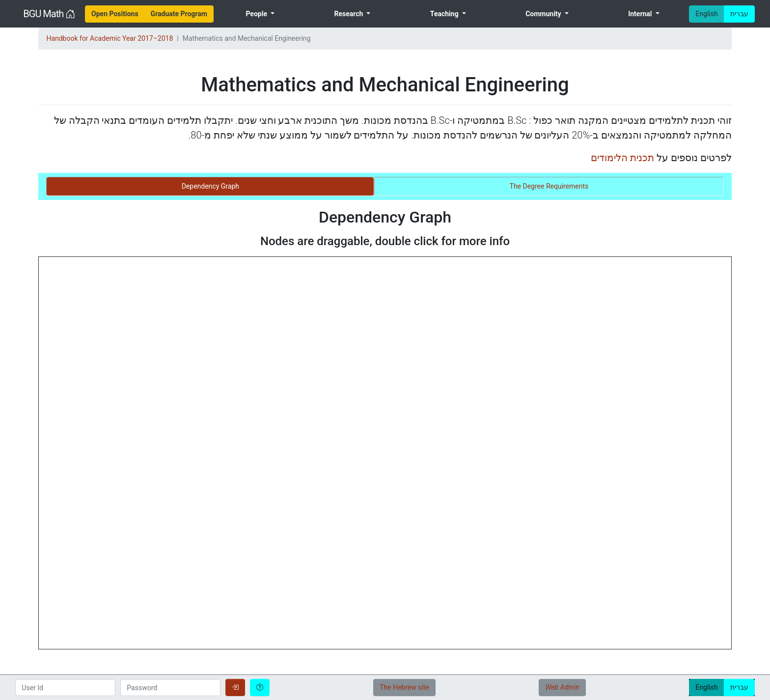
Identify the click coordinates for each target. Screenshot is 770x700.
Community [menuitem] (544, 14)
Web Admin (562, 687)
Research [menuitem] (349, 14)
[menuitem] (115, 14)
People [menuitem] (257, 14)
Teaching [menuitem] (445, 14)
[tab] (210, 186)
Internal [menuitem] (641, 14)
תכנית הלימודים (622, 158)
